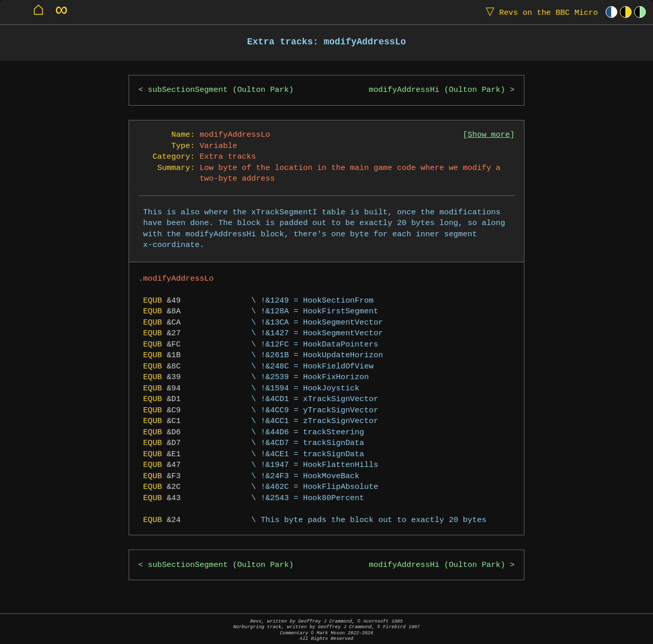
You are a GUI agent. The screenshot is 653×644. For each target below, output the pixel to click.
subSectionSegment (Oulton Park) (221, 90)
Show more (489, 135)
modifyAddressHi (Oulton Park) (437, 90)
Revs (539, 12)
